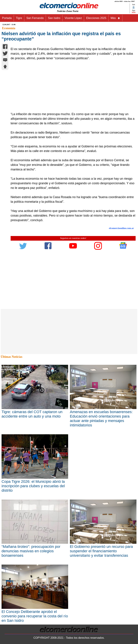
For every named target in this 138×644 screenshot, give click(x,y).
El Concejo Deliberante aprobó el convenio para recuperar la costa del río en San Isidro (35, 616)
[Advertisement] (71, 86)
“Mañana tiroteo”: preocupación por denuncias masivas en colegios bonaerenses (31, 551)
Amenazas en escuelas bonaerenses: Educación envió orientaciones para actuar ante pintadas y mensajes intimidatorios (101, 418)
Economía (9, 28)
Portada (7, 18)
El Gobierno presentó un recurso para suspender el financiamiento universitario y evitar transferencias (101, 551)
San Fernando (35, 18)
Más (115, 18)
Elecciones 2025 (96, 18)
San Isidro (54, 18)
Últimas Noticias (11, 357)
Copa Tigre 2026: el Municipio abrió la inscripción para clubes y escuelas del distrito (33, 486)
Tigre (19, 18)
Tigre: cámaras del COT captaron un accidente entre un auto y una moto (32, 414)
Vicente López (73, 18)
